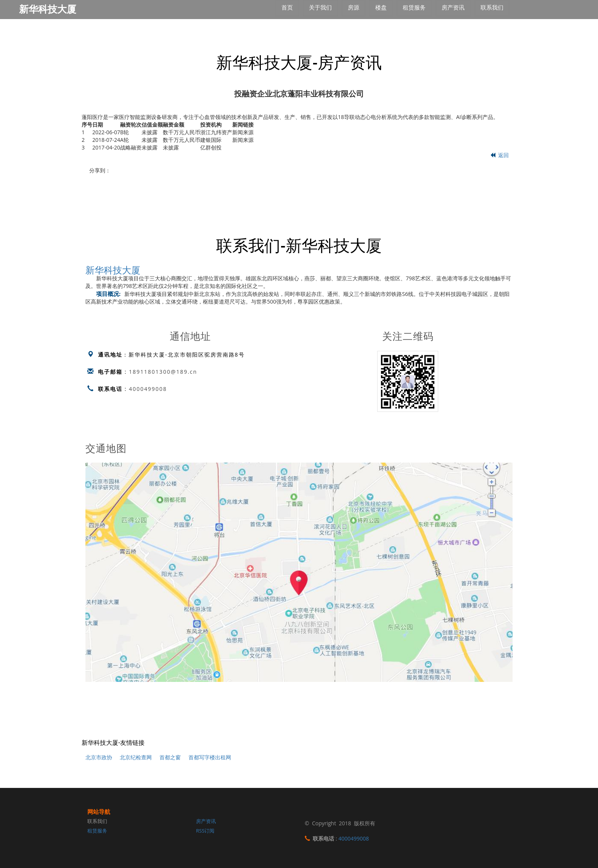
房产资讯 (206, 821)
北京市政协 (99, 757)
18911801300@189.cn (163, 372)
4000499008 (148, 389)
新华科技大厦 (113, 269)
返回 (499, 155)
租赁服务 (97, 831)
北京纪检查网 (136, 757)
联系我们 (97, 821)
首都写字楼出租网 (210, 757)
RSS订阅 (205, 831)
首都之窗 (170, 757)
